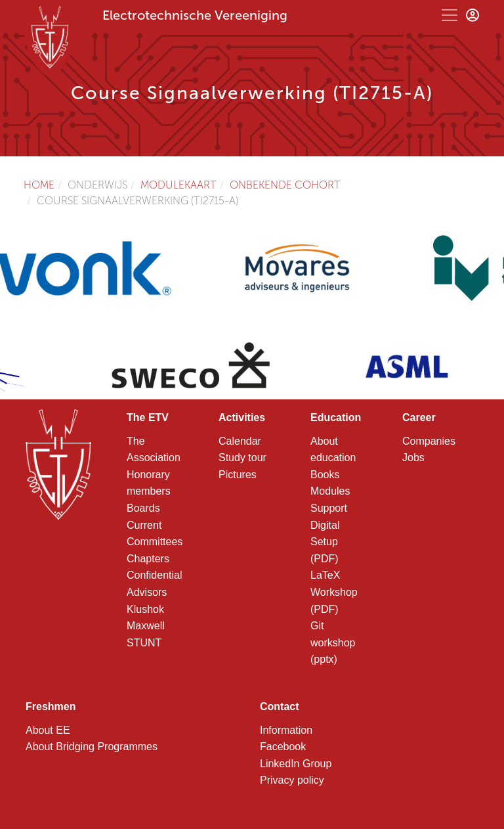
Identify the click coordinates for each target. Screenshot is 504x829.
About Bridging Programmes (92, 747)
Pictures (238, 475)
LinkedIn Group (296, 764)
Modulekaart (178, 185)
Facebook (283, 747)
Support (329, 508)
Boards (143, 508)
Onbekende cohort (285, 185)
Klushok (145, 609)
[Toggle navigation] (450, 15)
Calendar (240, 441)
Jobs (413, 458)
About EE (48, 730)
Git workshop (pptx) (333, 642)
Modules (330, 491)
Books (325, 475)
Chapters (148, 559)
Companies (429, 441)
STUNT (144, 643)
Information (286, 730)
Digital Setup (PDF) (325, 542)
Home (39, 185)
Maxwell (146, 626)
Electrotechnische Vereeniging (195, 15)
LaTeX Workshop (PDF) (334, 592)
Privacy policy (292, 780)
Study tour (242, 458)
